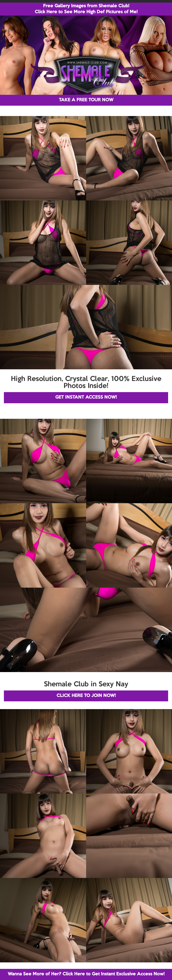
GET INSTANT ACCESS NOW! (86, 397)
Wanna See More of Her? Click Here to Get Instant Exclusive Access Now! (86, 974)
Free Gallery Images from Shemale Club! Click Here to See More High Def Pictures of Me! (86, 9)
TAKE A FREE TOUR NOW (86, 100)
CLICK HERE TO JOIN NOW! (86, 696)
